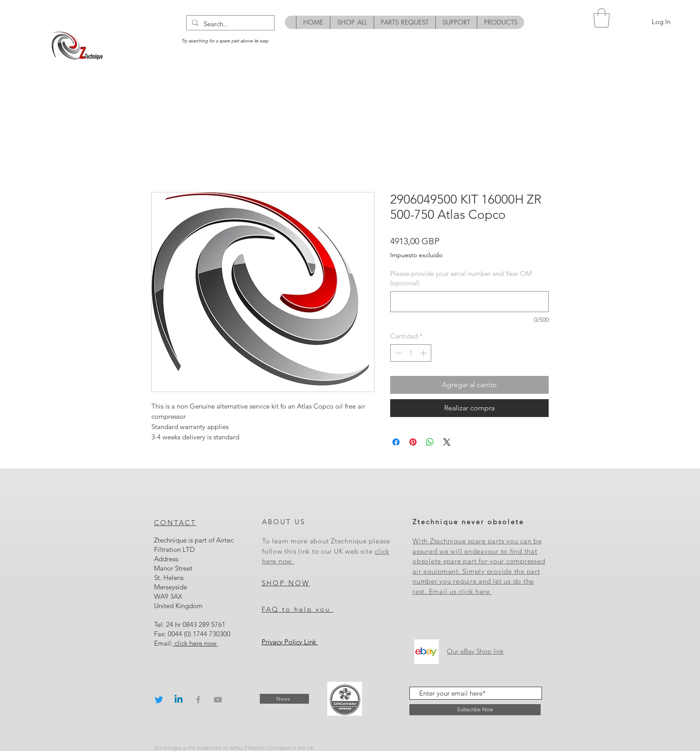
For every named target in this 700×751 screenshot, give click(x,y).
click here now (196, 643)
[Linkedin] (179, 700)
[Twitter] (159, 700)
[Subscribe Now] (475, 710)
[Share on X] (447, 442)
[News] (284, 699)
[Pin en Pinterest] (413, 442)
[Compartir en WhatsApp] (430, 442)
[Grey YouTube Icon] (218, 700)
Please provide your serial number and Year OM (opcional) (461, 278)
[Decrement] (398, 353)
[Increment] (424, 353)
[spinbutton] (411, 353)
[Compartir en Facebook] (396, 442)
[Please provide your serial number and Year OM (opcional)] (469, 302)
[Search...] (229, 24)
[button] (602, 18)
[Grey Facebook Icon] (198, 700)
